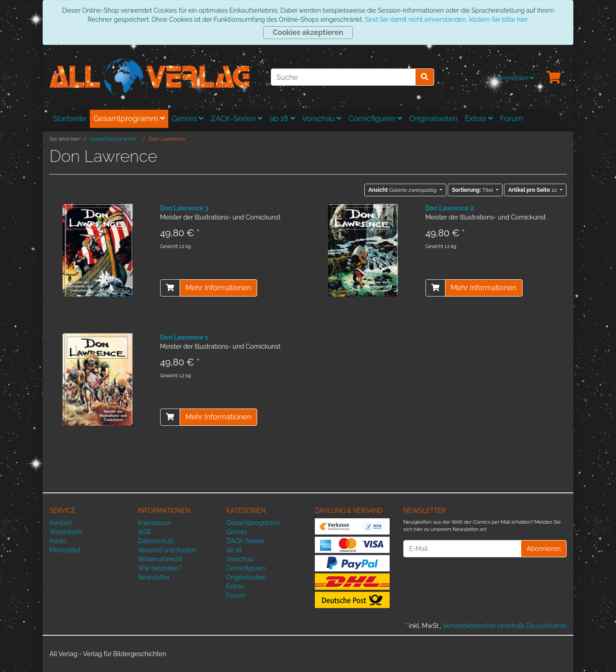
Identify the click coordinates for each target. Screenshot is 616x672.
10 (533, 190)
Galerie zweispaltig (403, 190)
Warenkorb (66, 532)
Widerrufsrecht (160, 559)
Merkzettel (65, 550)
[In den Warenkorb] (170, 288)
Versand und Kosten (167, 550)
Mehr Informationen (218, 288)
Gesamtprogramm (129, 118)
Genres (188, 118)
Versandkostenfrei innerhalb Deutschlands (505, 626)
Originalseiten (433, 118)
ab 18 (282, 118)
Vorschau (322, 118)
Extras (479, 118)
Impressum (154, 523)
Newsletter (154, 577)
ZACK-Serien (236, 118)
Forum (511, 118)
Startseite (70, 118)
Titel (473, 190)
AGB (144, 532)
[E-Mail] (462, 549)
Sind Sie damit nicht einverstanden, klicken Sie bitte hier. (446, 19)
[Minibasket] (554, 78)
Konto (58, 541)
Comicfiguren (375, 118)
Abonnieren (544, 549)
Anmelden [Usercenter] (516, 78)
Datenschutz (156, 541)
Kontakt (61, 523)
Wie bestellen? (160, 568)
